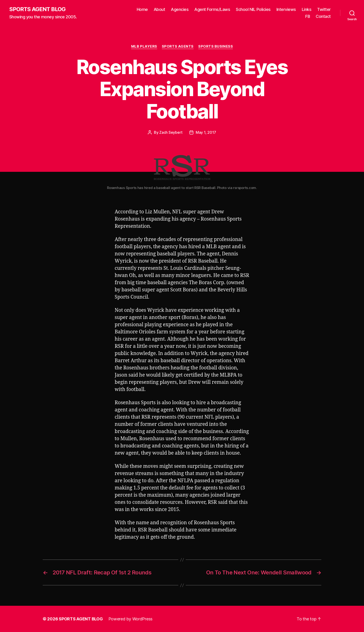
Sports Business (216, 46)
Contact (323, 16)
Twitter (324, 9)
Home (142, 9)
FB (308, 16)
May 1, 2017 (206, 132)
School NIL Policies (253, 9)
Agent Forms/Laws (212, 9)
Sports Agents (178, 46)
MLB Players (144, 46)
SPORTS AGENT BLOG (37, 9)
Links (307, 9)
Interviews (286, 9)
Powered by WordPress (131, 619)
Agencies (180, 9)
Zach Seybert (171, 132)
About (159, 9)
